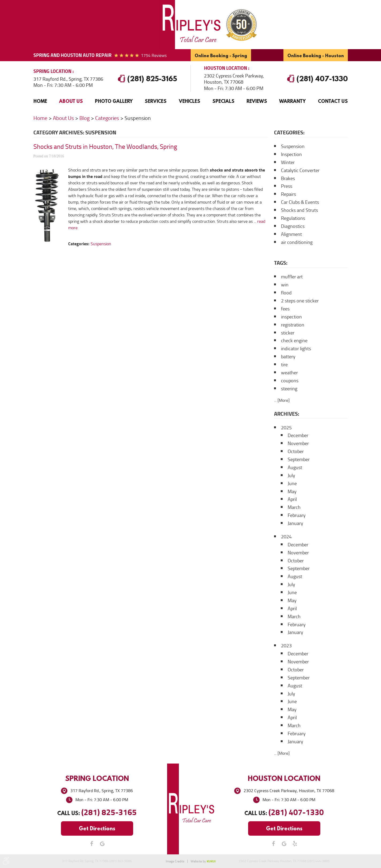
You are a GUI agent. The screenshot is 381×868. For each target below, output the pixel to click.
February (297, 515)
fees (285, 309)
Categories (107, 118)
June (292, 484)
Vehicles (190, 101)
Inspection (291, 154)
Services (156, 101)
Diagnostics (293, 226)
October (296, 451)
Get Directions (97, 828)
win (285, 285)
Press (287, 186)
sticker (288, 333)
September (299, 460)
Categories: (289, 133)
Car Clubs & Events (300, 202)
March (294, 507)
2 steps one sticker (300, 301)
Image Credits (175, 861)
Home (40, 101)
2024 (286, 537)
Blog (84, 118)
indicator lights (296, 349)
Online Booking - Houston (316, 55)
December (298, 435)
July (291, 476)
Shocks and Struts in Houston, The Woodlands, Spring (105, 147)
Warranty (292, 101)
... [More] (282, 400)
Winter (288, 162)
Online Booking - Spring (221, 55)
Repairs (288, 194)
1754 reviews (154, 55)
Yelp (295, 844)
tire (284, 365)
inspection (291, 317)
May (292, 492)
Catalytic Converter (300, 170)
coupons (290, 381)
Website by (203, 861)
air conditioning (297, 242)
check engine (294, 341)
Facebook (92, 844)
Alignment (291, 234)
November (298, 443)
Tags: (281, 263)
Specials (223, 101)
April (292, 499)
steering (289, 389)
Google (102, 844)
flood (286, 293)
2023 (286, 646)
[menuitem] (40, 101)
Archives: (287, 414)
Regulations (293, 218)
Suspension (138, 118)
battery (288, 357)
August (295, 468)
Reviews (257, 101)
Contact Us (333, 101)
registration (293, 325)
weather (289, 373)
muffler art (292, 277)
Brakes (288, 178)
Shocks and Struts (299, 210)
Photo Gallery (114, 101)
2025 (286, 428)
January (295, 523)
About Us (71, 101)
